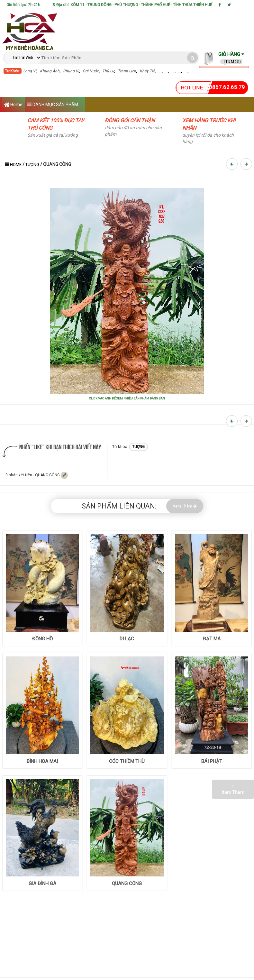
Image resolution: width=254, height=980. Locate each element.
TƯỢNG (32, 165)
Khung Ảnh (50, 71)
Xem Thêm (185, 506)
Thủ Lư (108, 71)
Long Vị (30, 71)
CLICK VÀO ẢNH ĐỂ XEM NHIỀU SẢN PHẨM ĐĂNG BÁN (127, 398)
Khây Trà (147, 71)
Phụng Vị (71, 71)
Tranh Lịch (127, 71)
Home (13, 105)
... (160, 71)
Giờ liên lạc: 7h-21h (23, 5)
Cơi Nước (91, 71)
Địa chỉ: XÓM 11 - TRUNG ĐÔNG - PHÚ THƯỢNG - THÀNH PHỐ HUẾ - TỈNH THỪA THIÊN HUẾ (133, 5)
